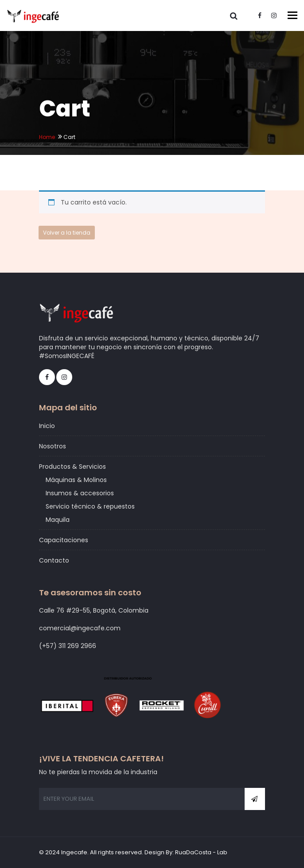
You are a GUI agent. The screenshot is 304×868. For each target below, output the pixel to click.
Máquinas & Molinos (76, 480)
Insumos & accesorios (80, 493)
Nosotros (53, 446)
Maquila (58, 520)
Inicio (47, 426)
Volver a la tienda (67, 233)
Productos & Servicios (72, 467)
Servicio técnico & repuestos (90, 506)
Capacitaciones (64, 540)
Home (47, 137)
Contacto (54, 560)
